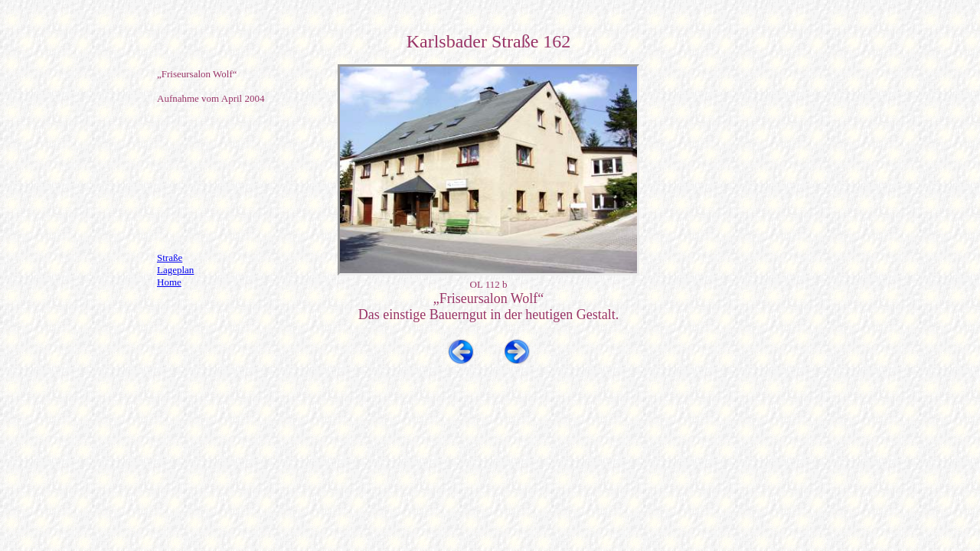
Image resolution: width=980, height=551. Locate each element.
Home (169, 282)
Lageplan (175, 270)
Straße (170, 258)
